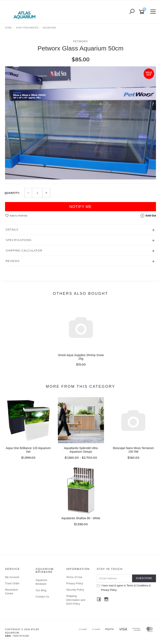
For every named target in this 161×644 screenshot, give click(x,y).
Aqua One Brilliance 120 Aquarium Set (28, 450)
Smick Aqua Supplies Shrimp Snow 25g (81, 357)
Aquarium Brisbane (42, 582)
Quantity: (12, 193)
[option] (80, 123)
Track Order (12, 583)
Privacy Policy (75, 583)
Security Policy (75, 590)
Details (12, 229)
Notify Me (81, 207)
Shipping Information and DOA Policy (76, 600)
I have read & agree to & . (124, 588)
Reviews (13, 261)
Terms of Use (74, 577)
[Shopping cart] (142, 12)
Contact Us (42, 597)
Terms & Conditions (137, 586)
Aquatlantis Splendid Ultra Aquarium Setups (81, 450)
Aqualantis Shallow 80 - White (81, 518)
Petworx (80, 41)
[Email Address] (115, 578)
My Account (12, 577)
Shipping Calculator (24, 250)
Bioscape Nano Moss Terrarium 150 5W (133, 450)
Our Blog (41, 590)
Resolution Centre (11, 592)
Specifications (19, 240)
